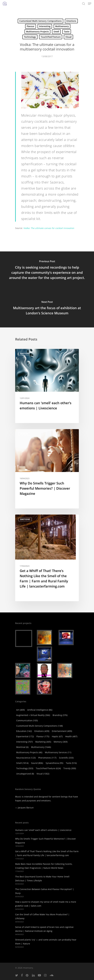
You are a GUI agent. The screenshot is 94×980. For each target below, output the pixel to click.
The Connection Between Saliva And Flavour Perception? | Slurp (45, 891)
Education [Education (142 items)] (24, 731)
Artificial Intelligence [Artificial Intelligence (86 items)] (40, 710)
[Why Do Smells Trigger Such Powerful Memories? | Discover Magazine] (47, 469)
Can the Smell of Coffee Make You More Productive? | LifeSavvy (42, 916)
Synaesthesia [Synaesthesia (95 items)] (54, 763)
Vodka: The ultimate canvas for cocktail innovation (49, 228)
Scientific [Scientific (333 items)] (66, 758)
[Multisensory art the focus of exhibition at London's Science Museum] (47, 308)
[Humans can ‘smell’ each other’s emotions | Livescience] (47, 386)
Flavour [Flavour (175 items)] (43, 736)
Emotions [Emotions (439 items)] (42, 731)
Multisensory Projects (37, 32)
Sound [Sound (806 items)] (37, 763)
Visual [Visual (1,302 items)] (43, 774)
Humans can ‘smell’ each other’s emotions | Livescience (43, 830)
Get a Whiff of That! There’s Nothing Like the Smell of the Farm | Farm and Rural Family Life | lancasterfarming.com (47, 853)
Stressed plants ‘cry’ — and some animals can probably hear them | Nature (46, 942)
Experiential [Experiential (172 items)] (25, 736)
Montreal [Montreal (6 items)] (22, 747)
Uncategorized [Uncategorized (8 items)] (25, 774)
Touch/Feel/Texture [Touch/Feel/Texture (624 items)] (48, 768)
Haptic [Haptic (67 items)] (57, 736)
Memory (24, 434)
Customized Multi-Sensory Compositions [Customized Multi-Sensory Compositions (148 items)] (39, 726)
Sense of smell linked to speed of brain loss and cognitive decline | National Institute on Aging (44, 929)
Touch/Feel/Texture (51, 37)
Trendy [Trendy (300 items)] (70, 768)
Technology (30, 37)
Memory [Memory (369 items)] (61, 742)
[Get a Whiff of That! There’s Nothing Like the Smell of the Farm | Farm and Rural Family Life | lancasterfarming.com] (47, 558)
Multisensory (62, 26)
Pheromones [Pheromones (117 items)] (47, 758)
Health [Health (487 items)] (71, 736)
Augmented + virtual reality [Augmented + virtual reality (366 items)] (33, 715)
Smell (56, 32)
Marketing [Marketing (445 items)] (43, 742)
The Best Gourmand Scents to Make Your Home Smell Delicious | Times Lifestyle (42, 879)
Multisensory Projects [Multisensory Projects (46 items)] (29, 752)
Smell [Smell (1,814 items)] (22, 763)
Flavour (31, 26)
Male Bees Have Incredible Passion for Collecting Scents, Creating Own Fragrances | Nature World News (44, 866)
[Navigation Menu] (90, 4)
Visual (68, 37)
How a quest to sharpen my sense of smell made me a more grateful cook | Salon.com (46, 904)
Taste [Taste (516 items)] (71, 763)
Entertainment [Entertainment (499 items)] (62, 731)
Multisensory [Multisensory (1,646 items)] (41, 747)
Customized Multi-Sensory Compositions (40, 21)
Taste (67, 32)
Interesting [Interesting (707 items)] (24, 742)
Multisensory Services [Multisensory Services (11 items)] (58, 752)
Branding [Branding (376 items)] (60, 715)
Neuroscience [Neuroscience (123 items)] (26, 758)
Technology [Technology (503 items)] (25, 768)
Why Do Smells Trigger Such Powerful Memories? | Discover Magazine (46, 841)
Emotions (71, 21)
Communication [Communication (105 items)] (27, 720)
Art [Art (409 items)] (20, 710)
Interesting (45, 26)
